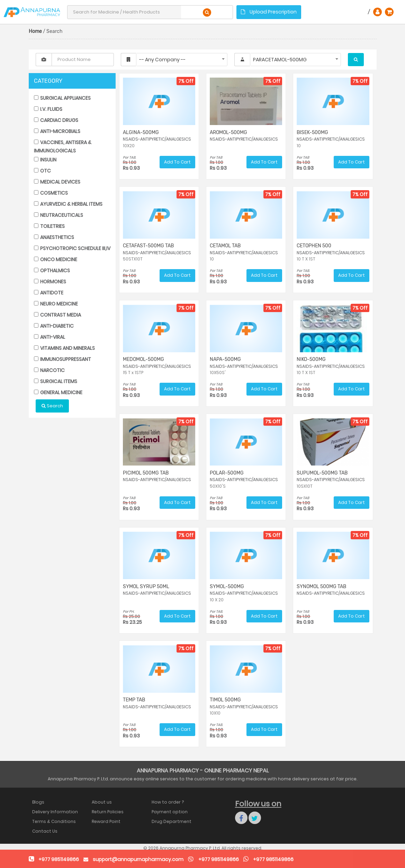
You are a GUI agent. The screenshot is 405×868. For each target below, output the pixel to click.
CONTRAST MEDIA (57, 315)
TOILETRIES (49, 226)
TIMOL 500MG (225, 700)
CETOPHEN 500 (314, 246)
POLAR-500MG (227, 473)
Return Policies (108, 812)
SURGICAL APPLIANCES (62, 98)
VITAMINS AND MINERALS (64, 348)
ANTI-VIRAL (49, 337)
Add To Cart (177, 162)
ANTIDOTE (49, 293)
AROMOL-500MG (228, 132)
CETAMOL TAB (225, 246)
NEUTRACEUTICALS (58, 215)
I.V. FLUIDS (48, 109)
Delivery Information (55, 812)
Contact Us (45, 831)
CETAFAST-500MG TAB (148, 246)
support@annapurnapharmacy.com (138, 859)
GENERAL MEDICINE (58, 392)
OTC (42, 171)
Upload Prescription (269, 12)
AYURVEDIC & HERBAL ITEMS (68, 204)
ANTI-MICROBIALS (57, 131)
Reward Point (106, 821)
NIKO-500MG (311, 359)
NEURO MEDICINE (56, 304)
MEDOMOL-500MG (143, 359)
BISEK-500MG (312, 132)
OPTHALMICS (52, 271)
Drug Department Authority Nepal (172, 821)
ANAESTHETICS (54, 237)
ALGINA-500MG (141, 132)
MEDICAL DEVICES (57, 182)
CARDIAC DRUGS (56, 120)
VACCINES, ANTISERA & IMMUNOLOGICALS (63, 146)
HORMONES (50, 282)
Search (52, 406)
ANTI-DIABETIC (54, 326)
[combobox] (182, 60)
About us (102, 802)
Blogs (38, 802)
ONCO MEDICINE (56, 259)
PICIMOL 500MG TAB (146, 473)
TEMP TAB (134, 700)
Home (35, 31)
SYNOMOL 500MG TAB (321, 587)
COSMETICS (51, 193)
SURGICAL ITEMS (56, 381)
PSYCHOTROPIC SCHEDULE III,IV (72, 248)
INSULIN (45, 160)
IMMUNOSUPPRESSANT (62, 359)
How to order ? (168, 802)
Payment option (170, 812)
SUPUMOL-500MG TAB (322, 473)
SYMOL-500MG (227, 587)
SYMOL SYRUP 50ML (146, 587)
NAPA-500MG (225, 359)
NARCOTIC (49, 370)
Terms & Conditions (54, 821)
